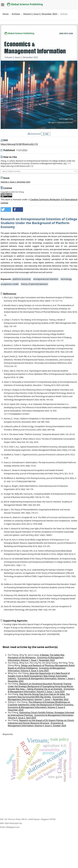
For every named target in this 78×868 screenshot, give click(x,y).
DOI (5, 140)
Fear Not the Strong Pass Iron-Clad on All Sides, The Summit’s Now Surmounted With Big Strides (39, 695)
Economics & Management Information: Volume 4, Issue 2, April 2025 (41, 716)
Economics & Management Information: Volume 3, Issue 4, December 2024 (37, 709)
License (8, 188)
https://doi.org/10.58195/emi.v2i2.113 (19, 144)
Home (6, 14)
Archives (16, 14)
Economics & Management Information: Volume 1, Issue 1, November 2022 (36, 659)
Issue (6, 178)
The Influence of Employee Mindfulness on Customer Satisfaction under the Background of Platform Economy (41, 703)
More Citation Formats (11, 171)
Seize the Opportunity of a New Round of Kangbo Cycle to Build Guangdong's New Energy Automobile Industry (39, 676)
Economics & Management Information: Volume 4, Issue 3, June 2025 (37, 669)
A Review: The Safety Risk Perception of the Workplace (36, 656)
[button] (6, 210)
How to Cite (10, 157)
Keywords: (6, 279)
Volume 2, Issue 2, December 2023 (40, 14)
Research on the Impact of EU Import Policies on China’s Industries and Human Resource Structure (41, 722)
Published (15, 150)
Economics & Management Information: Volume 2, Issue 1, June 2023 (41, 690)
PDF (47, 134)
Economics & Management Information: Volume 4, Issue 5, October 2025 (37, 724)
